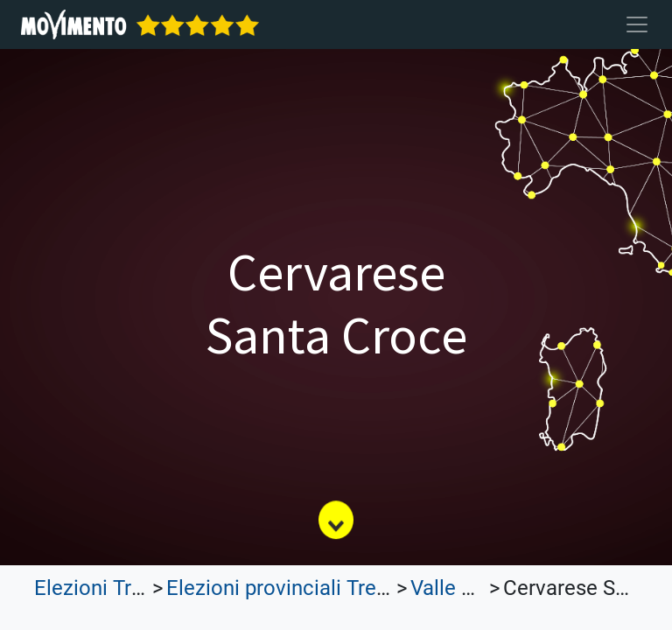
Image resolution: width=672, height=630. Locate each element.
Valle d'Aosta (471, 588)
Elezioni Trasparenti (126, 588)
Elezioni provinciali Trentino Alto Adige (346, 588)
